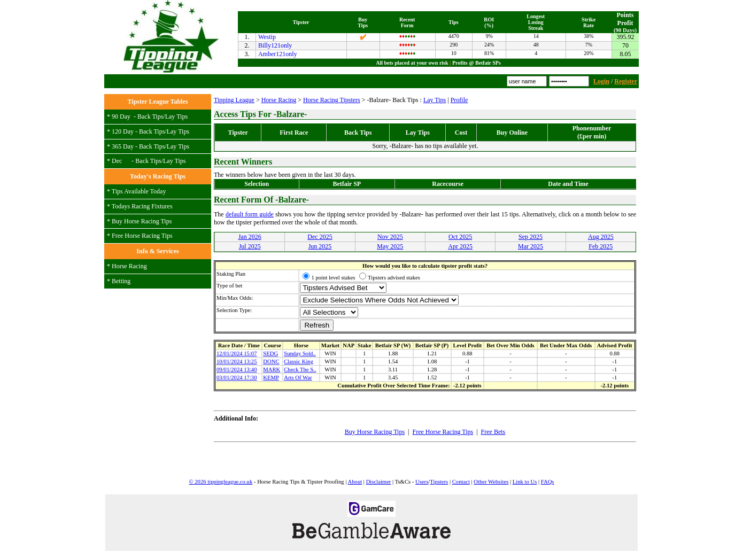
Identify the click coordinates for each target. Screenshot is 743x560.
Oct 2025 (460, 237)
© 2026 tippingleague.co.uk (220, 482)
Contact (461, 482)
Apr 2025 (460, 246)
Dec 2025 (320, 237)
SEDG (270, 353)
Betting (121, 281)
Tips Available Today (139, 191)
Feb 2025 (601, 246)
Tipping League (234, 100)
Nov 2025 (390, 237)
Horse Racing (129, 266)
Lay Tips (176, 116)
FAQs (548, 482)
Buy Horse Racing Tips (142, 221)
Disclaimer (379, 482)
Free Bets (493, 432)
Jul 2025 (250, 246)
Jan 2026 (250, 237)
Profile (459, 100)
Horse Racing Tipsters (332, 100)
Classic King (299, 361)
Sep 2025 (531, 237)
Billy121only (275, 45)
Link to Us (525, 482)
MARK (272, 370)
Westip (267, 37)
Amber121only (278, 54)
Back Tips (150, 116)
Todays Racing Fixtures (142, 206)
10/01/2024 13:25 (237, 361)
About (355, 482)
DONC (271, 361)
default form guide (250, 214)
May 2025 (390, 246)
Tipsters (439, 482)
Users (422, 482)
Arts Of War (298, 378)
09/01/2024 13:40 (237, 370)
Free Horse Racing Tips (142, 236)
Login (601, 81)
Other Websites (491, 482)
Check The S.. (300, 370)
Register (626, 81)
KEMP (271, 378)
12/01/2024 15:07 (237, 353)
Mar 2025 (531, 246)
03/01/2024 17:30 (237, 378)
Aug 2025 (601, 237)
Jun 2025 (320, 246)
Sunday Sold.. (300, 353)
